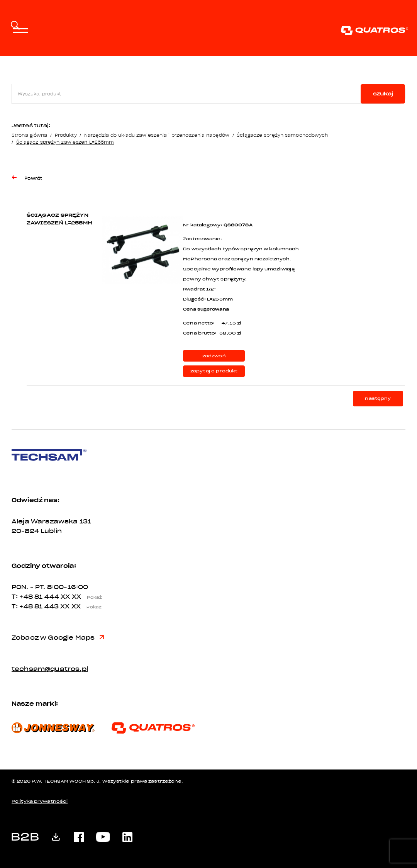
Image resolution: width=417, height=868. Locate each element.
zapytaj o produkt (214, 371)
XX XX (83, 597)
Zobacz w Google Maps (58, 638)
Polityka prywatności (40, 801)
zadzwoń (214, 356)
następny (378, 398)
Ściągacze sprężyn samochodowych (282, 135)
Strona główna (29, 135)
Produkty (66, 135)
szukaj (383, 94)
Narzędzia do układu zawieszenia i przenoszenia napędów (157, 135)
